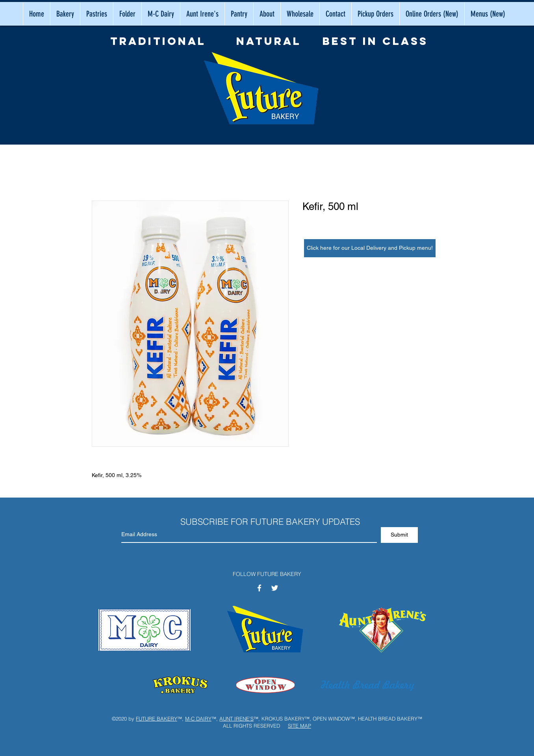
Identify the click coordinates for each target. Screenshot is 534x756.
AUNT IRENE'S (236, 719)
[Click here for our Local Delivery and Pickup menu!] (370, 248)
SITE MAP (299, 726)
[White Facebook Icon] (259, 588)
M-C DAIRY (198, 719)
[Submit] (399, 535)
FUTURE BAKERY (157, 719)
